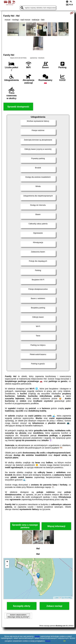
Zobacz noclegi (54, 606)
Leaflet (56, 598)
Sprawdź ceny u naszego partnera (25, 526)
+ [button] (7, 562)
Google (37, 636)
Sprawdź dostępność (18, 107)
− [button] (7, 566)
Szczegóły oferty (22, 606)
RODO (48, 641)
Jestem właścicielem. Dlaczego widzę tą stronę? (18, 616)
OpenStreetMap (67, 598)
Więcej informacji (56, 526)
